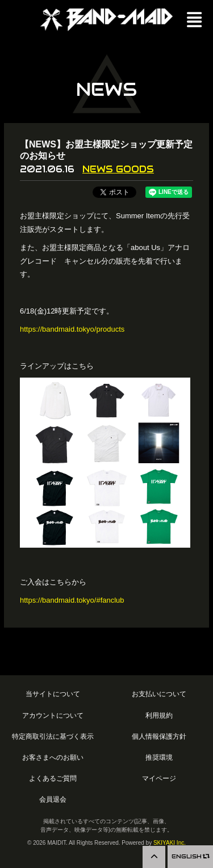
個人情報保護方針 (159, 736)
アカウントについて (53, 715)
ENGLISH (190, 856)
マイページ (159, 778)
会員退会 (53, 799)
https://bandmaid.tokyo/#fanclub (72, 600)
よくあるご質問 (53, 778)
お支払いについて (159, 694)
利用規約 (159, 715)
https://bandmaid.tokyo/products (72, 329)
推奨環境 (159, 757)
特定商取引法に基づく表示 (53, 736)
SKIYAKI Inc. (170, 843)
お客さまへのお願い (53, 757)
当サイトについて (53, 694)
